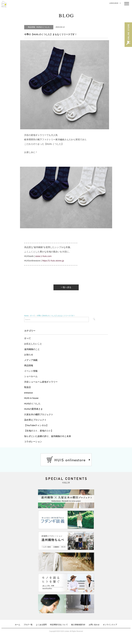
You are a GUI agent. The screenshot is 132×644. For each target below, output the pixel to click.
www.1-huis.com (43, 256)
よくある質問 (41, 625)
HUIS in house (31, 398)
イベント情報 (31, 371)
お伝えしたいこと (33, 344)
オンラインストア (110, 625)
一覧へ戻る (66, 287)
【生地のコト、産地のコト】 (39, 431)
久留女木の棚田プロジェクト (39, 414)
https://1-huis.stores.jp (53, 261)
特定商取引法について (59, 625)
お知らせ (29, 355)
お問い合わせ (94, 625)
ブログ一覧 (28, 625)
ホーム (18, 625)
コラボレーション (33, 442)
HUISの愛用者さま (34, 409)
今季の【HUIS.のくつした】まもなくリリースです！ (56, 316)
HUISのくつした (32, 404)
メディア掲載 (31, 360)
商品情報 (29, 365)
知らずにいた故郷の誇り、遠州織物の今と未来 (48, 436)
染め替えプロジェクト (35, 420)
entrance (29, 393)
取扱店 (28, 387)
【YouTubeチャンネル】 (36, 425)
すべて (28, 338)
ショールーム (31, 376)
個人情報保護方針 (78, 625)
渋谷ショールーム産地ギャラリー (41, 382)
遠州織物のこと (32, 349)
